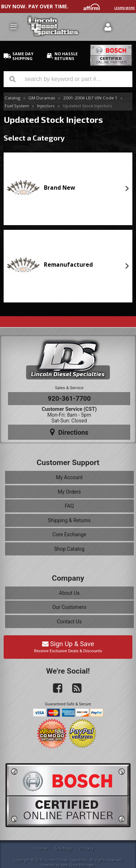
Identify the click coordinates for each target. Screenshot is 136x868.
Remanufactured (68, 265)
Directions (69, 432)
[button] (68, 79)
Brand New (59, 188)
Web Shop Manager (78, 865)
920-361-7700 (69, 398)
